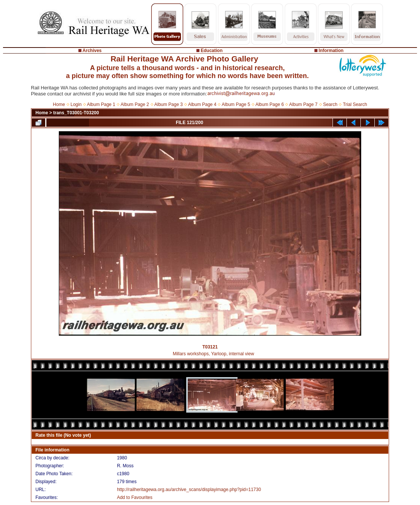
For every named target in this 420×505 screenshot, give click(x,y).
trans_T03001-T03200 (76, 113)
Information (331, 51)
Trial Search (355, 104)
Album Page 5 (236, 104)
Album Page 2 (135, 104)
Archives (92, 51)
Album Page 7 (303, 104)
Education (212, 51)
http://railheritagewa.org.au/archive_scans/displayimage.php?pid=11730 (189, 490)
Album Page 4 (202, 104)
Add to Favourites (135, 497)
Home (59, 104)
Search (330, 104)
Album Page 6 (269, 104)
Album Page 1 (101, 104)
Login (76, 104)
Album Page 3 (168, 104)
